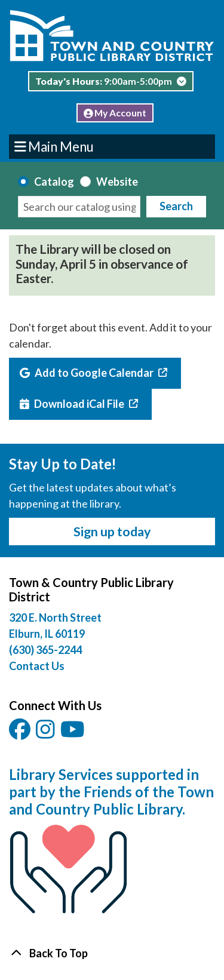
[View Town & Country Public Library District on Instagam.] (46, 733)
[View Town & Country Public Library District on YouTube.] (73, 733)
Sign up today (112, 532)
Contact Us (37, 666)
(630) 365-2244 (45, 650)
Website (117, 182)
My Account (115, 113)
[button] (111, 84)
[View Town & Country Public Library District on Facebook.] (21, 733)
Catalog (54, 182)
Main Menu (54, 146)
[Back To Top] (112, 953)
